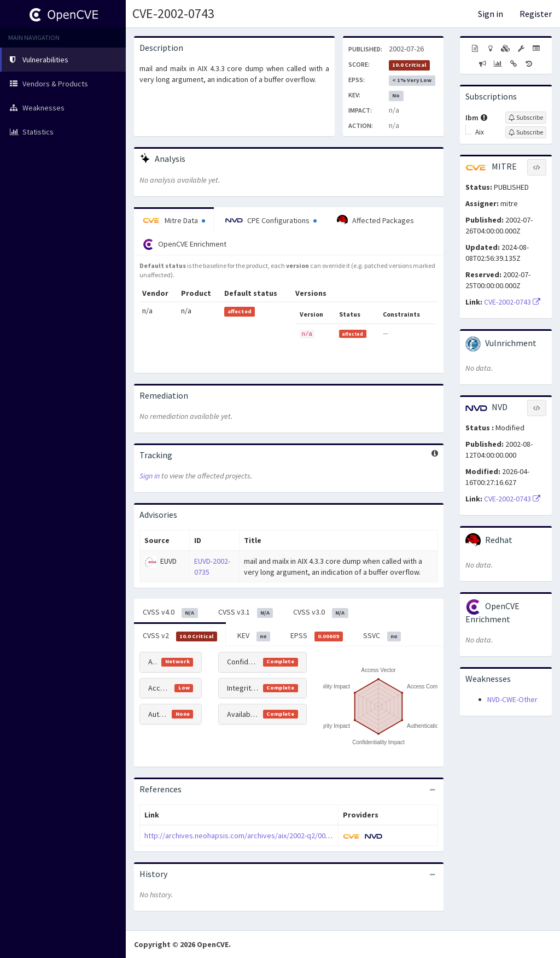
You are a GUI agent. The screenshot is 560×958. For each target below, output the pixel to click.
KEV (254, 636)
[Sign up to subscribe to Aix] (526, 132)
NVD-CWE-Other (512, 699)
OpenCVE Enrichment (185, 244)
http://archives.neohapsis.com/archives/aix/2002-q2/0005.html (247, 836)
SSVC (382, 636)
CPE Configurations (271, 220)
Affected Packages (375, 220)
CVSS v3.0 (321, 612)
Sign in (491, 14)
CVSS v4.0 (170, 612)
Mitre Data (174, 220)
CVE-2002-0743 (173, 13)
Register (536, 14)
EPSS (317, 636)
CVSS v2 (180, 636)
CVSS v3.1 (246, 612)
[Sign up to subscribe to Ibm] (526, 118)
